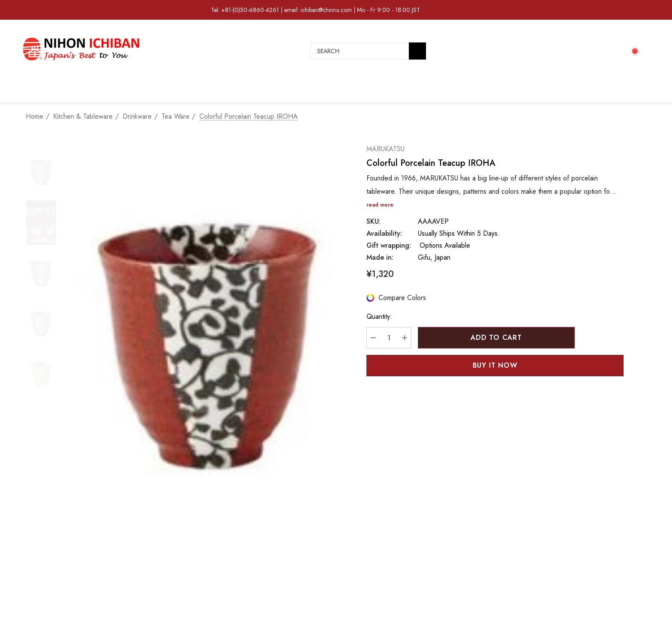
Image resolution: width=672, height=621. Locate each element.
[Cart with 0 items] (612, 51)
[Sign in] (592, 51)
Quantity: (379, 316)
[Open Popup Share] (613, 366)
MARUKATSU (385, 149)
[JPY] (637, 51)
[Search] (417, 51)
